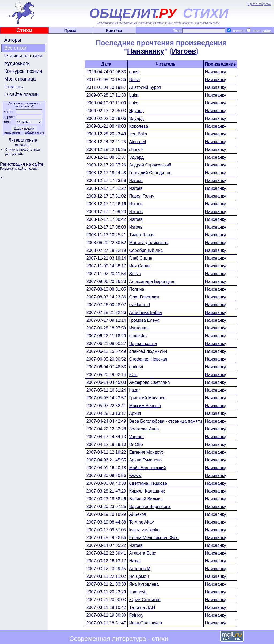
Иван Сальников (145, 623)
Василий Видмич (146, 499)
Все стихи (15, 48)
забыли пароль (35, 133)
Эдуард (136, 111)
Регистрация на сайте (22, 164)
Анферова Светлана (149, 382)
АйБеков (138, 514)
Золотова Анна (144, 429)
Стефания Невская (148, 359)
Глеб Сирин (141, 258)
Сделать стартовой (259, 4)
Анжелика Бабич (145, 312)
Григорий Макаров (147, 398)
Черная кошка (143, 344)
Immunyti (138, 592)
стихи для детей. (23, 151)
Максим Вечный (145, 406)
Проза (71, 30)
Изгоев (184, 51)
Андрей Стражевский (150, 165)
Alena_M (137, 142)
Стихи (24, 30)
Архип (135, 413)
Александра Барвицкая (152, 281)
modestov (138, 336)
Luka (134, 95)
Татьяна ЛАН (142, 607)
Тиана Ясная (142, 235)
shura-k (136, 149)
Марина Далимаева (149, 243)
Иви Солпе (140, 266)
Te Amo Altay (141, 522)
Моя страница (20, 79)
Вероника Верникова (150, 507)
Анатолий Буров (145, 87)
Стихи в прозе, (18, 149)
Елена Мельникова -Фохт (154, 538)
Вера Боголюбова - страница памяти (165, 421)
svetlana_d (139, 305)
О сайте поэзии (21, 94)
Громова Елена (144, 320)
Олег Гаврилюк (144, 297)
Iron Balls (138, 134)
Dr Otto (136, 444)
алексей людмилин (148, 351)
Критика (114, 30)
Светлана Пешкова (148, 483)
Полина (136, 289)
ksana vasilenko (144, 530)
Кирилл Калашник (147, 491)
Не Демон (139, 576)
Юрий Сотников (145, 600)
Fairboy (136, 615)
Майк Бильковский (147, 468)
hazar (134, 390)
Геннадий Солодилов (150, 173)
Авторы (13, 40)
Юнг (133, 375)
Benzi (134, 80)
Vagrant (136, 437)
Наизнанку (146, 51)
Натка (135, 561)
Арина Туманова (145, 460)
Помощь (14, 87)
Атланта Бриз (142, 553)
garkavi (136, 367)
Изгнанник (139, 328)
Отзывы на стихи (23, 56)
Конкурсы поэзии (23, 71)
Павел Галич (142, 196)
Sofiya (135, 274)
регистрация (12, 133)
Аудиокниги (17, 63)
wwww (135, 476)
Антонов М (140, 569)
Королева (138, 126)
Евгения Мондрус (146, 452)
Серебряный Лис (146, 250)
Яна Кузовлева (144, 584)
